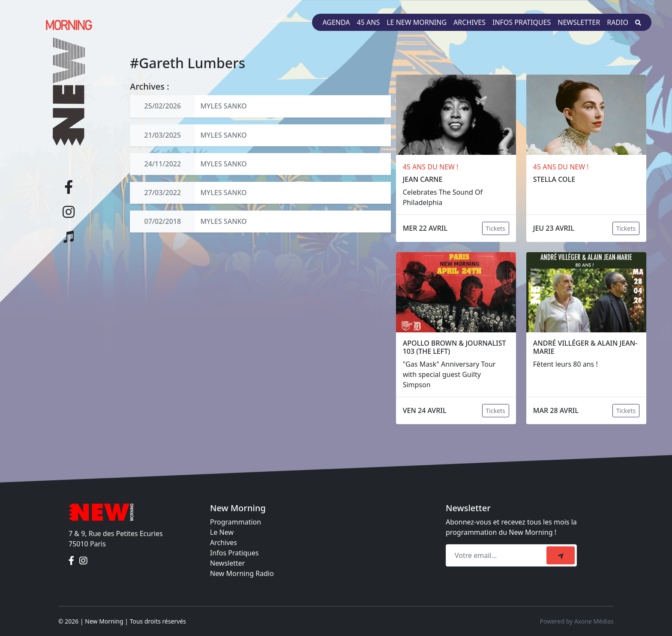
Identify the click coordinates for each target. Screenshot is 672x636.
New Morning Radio (242, 573)
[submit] (561, 555)
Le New (222, 532)
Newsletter (579, 22)
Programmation (235, 522)
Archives (469, 22)
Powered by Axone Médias (577, 621)
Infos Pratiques (234, 553)
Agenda (336, 22)
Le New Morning (417, 22)
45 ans (369, 22)
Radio (618, 22)
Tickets (496, 228)
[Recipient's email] (497, 555)
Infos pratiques (522, 22)
